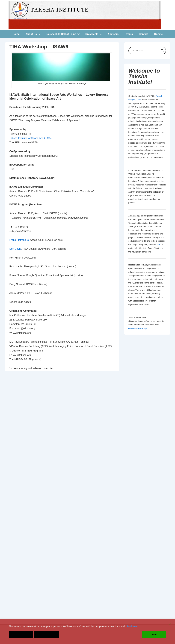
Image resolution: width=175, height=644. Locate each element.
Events (129, 34)
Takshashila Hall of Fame (63, 34)
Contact (144, 34)
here (159, 245)
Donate (158, 34)
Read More (132, 626)
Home (16, 34)
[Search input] (146, 51)
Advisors (113, 34)
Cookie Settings (47, 635)
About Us (33, 34)
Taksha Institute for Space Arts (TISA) (31, 138)
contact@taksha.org (138, 328)
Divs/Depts (94, 34)
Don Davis (15, 249)
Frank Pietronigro (19, 240)
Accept (154, 635)
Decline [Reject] (21, 635)
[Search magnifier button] (162, 51)
